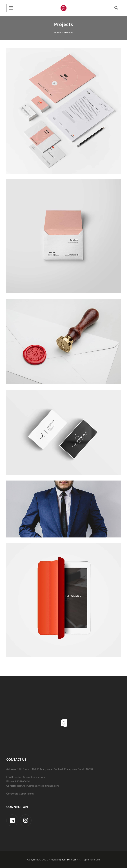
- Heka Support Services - (64, 859)
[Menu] (11, 8)
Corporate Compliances (20, 794)
